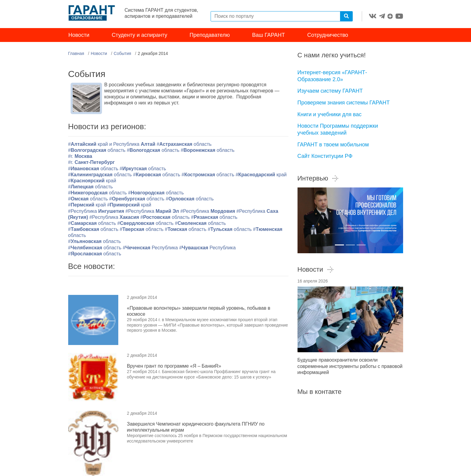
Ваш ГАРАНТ (269, 36)
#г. (80, 157)
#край (261, 175)
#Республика (97, 211)
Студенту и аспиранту (139, 36)
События (123, 54)
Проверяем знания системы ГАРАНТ (344, 103)
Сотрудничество (328, 36)
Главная (76, 54)
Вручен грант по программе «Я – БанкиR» (174, 367)
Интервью (318, 179)
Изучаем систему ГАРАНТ (330, 91)
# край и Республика (113, 145)
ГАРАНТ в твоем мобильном (333, 145)
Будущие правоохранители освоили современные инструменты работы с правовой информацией (350, 367)
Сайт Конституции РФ (325, 157)
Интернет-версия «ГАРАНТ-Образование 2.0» (332, 77)
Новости (79, 36)
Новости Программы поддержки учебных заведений (338, 130)
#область (184, 145)
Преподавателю (210, 36)
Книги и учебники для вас (330, 115)
